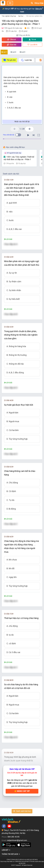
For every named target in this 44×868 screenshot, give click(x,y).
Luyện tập (26, 60)
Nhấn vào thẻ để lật (22, 122)
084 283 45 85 (13, 837)
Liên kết (6, 850)
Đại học (21, 16)
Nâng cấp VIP (22, 791)
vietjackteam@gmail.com (17, 840)
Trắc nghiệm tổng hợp (9, 16)
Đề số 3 (22, 52)
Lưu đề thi (32, 45)
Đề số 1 (4, 52)
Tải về (32, 39)
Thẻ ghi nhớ (9, 60)
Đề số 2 (13, 52)
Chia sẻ (12, 39)
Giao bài (12, 45)
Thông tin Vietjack (11, 854)
